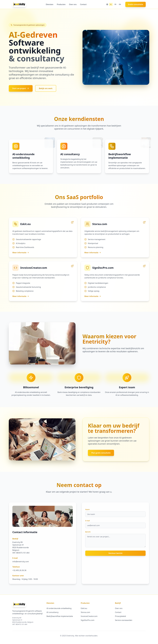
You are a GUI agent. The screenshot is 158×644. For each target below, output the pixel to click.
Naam (87, 509)
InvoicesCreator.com (89, 616)
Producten (61, 4)
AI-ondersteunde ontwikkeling (59, 608)
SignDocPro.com (88, 620)
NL (111, 4)
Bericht (88, 532)
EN (120, 4)
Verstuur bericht (115, 553)
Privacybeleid (120, 616)
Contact (83, 4)
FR (115, 4)
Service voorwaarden (124, 620)
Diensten (50, 4)
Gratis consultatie (136, 4)
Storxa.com (85, 612)
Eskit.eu (84, 608)
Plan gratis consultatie (101, 453)
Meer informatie (21, 253)
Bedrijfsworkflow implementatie (60, 616)
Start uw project (21, 88)
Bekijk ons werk (46, 88)
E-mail (88, 521)
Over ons (73, 4)
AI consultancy (53, 612)
